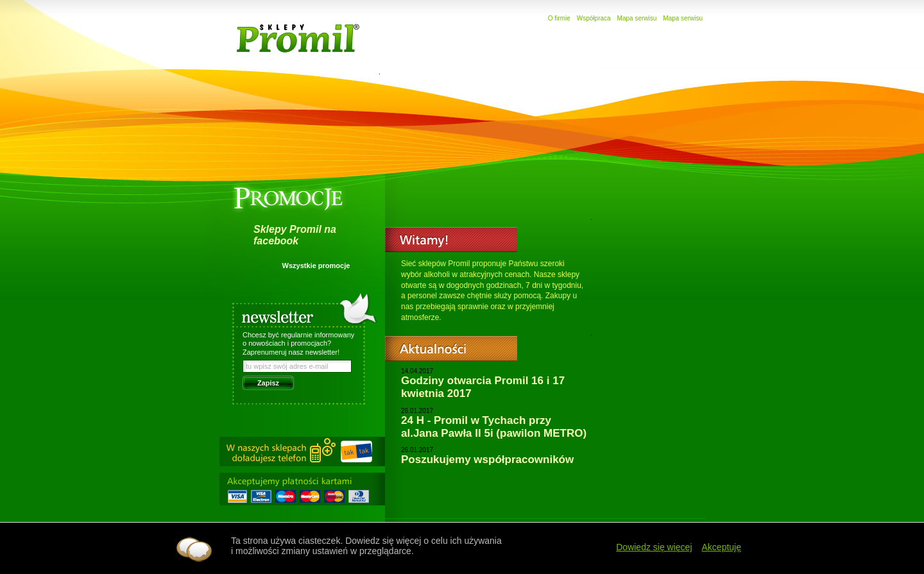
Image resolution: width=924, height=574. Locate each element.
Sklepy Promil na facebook (295, 235)
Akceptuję (722, 547)
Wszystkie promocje (316, 266)
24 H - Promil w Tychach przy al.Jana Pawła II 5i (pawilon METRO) (494, 427)
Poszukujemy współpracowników (487, 460)
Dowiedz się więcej (654, 547)
